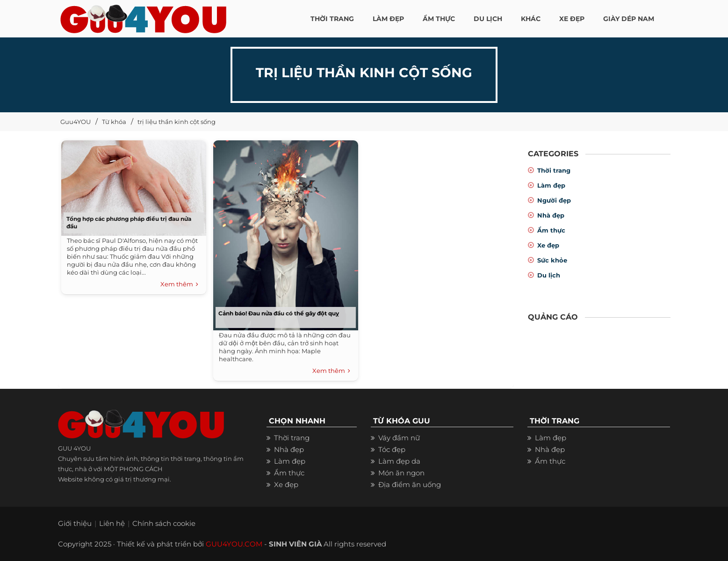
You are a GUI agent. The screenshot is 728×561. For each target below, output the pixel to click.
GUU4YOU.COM (234, 544)
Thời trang (554, 170)
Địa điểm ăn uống (410, 484)
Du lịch (549, 275)
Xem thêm (179, 284)
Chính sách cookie (164, 523)
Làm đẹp (551, 185)
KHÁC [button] (531, 19)
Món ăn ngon (401, 473)
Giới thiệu (75, 523)
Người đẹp (554, 200)
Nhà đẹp (551, 215)
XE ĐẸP (572, 19)
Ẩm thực (551, 230)
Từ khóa (114, 122)
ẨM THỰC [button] (439, 19)
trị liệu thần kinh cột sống (177, 122)
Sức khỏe (552, 260)
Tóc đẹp (392, 449)
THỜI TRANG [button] (332, 19)
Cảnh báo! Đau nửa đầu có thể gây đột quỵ (279, 313)
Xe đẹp (548, 245)
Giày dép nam (629, 19)
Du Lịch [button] (488, 19)
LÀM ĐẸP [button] (388, 19)
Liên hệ (112, 523)
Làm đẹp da (399, 461)
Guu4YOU (76, 122)
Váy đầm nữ (399, 438)
